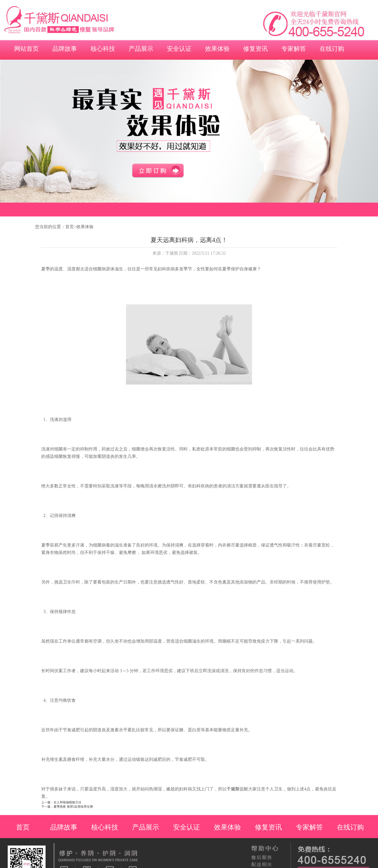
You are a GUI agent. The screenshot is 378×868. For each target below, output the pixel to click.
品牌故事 (65, 49)
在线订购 (332, 49)
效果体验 (217, 49)
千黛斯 (233, 789)
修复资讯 (255, 49)
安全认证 (179, 49)
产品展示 (141, 49)
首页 (70, 227)
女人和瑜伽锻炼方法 (67, 802)
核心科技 (103, 49)
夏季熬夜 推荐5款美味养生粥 (73, 807)
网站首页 (26, 49)
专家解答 (294, 49)
